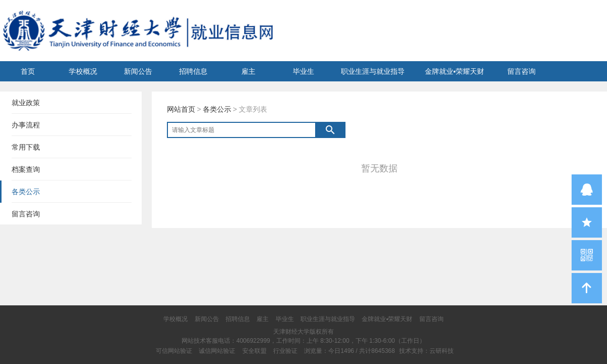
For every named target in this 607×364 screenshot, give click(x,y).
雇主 (248, 71)
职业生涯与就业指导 (373, 71)
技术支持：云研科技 (426, 351)
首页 (28, 71)
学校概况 (83, 71)
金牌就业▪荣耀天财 (454, 71)
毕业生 (303, 71)
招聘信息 (193, 71)
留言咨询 (522, 71)
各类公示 (217, 109)
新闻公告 (138, 71)
